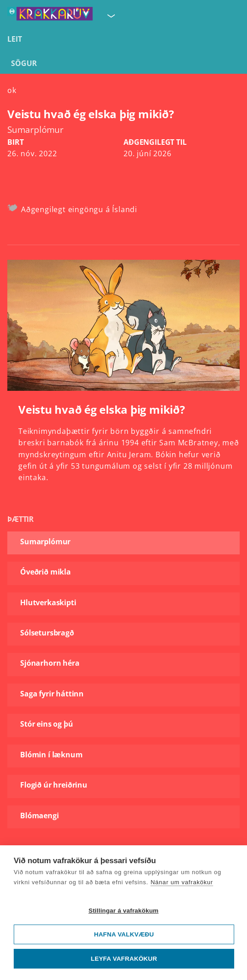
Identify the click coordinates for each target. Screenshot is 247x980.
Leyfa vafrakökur (124, 959)
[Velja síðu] (110, 16)
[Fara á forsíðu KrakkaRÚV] (50, 16)
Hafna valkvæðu (124, 934)
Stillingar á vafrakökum (123, 911)
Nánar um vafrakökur (182, 882)
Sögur (24, 63)
